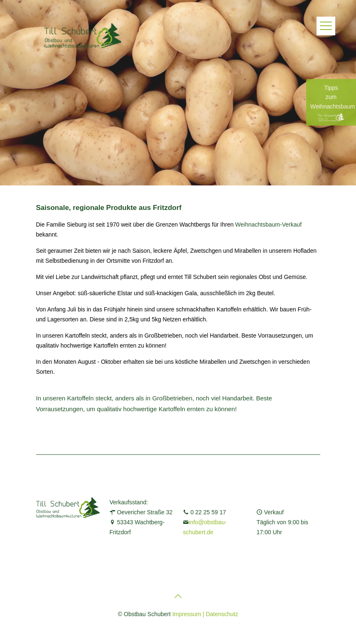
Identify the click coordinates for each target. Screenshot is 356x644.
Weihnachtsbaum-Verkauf (268, 225)
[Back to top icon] (178, 596)
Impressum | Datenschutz (205, 614)
